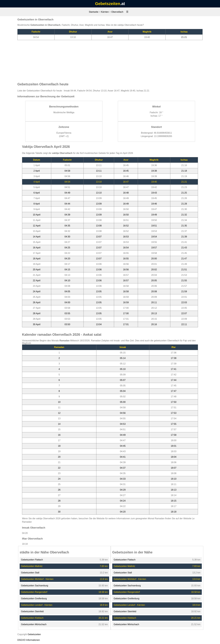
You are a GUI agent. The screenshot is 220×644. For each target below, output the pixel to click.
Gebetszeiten (108, 4)
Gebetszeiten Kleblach (32, 618)
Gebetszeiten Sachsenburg (35, 586)
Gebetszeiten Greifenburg (34, 599)
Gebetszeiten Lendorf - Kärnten (37, 605)
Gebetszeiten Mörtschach (34, 624)
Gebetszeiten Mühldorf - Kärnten (37, 579)
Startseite (94, 12)
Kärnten (105, 12)
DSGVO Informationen (29, 640)
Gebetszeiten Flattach (32, 560)
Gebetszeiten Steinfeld (32, 611)
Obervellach (117, 12)
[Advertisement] (110, 60)
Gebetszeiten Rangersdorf (34, 592)
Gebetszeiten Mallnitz (32, 566)
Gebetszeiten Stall (30, 573)
